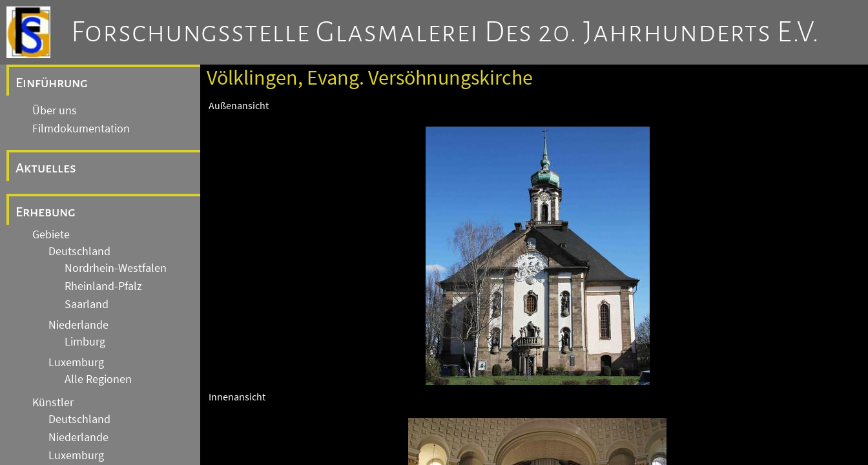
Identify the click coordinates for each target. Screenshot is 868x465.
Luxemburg (76, 362)
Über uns (55, 110)
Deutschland (79, 251)
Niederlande (78, 325)
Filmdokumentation (81, 129)
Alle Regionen (98, 379)
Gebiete (51, 234)
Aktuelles (46, 168)
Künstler (53, 402)
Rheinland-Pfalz (103, 286)
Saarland (87, 304)
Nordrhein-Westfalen (116, 268)
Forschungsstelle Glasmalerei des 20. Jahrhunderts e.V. (445, 32)
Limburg (85, 342)
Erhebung (46, 212)
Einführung (52, 83)
